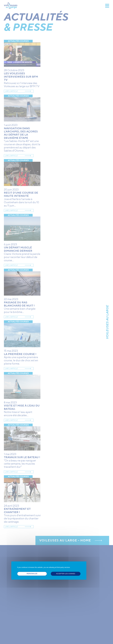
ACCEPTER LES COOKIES (66, 574)
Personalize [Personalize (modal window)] (32, 574)
